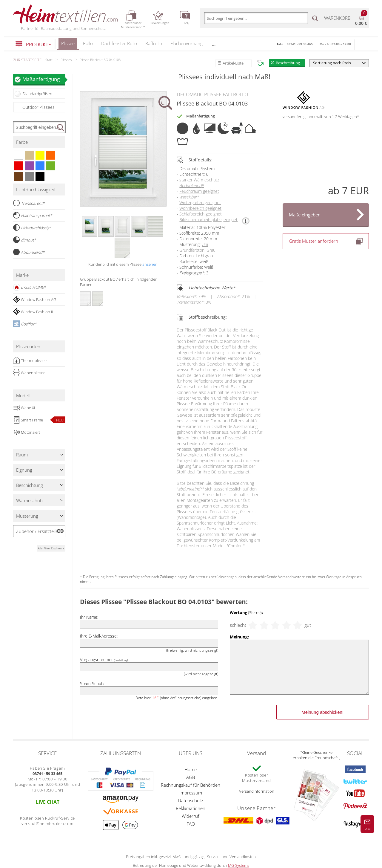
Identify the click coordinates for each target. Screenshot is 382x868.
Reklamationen (191, 808)
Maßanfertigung (44, 79)
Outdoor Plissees (38, 107)
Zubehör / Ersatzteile (37, 531)
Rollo (88, 43)
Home (191, 769)
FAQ (191, 824)
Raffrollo (154, 43)
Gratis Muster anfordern (326, 241)
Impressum (191, 793)
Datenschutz (191, 800)
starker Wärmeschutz (199, 180)
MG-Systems (239, 865)
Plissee (68, 45)
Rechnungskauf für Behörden (191, 785)
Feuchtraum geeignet (199, 191)
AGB (191, 777)
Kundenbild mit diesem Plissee (123, 264)
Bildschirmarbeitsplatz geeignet (208, 220)
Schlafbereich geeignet (201, 214)
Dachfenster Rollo (119, 43)
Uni (205, 244)
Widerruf (191, 816)
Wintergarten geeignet (200, 203)
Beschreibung (288, 63)
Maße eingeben (305, 215)
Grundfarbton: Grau (197, 250)
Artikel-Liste (233, 63)
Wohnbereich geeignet (200, 208)
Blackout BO (105, 279)
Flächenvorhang (187, 43)
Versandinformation (257, 791)
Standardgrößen (37, 94)
